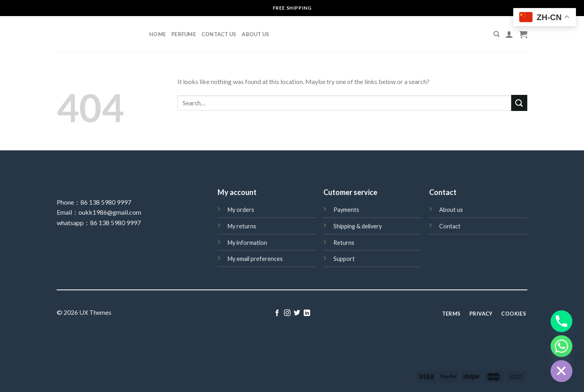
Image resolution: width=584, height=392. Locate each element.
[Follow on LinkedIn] (307, 313)
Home (157, 34)
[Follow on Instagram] (287, 313)
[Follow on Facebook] (277, 313)
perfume (184, 34)
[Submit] (519, 103)
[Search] (497, 34)
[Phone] (561, 321)
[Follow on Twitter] (297, 313)
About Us (255, 34)
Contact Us (219, 34)
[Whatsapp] (561, 346)
